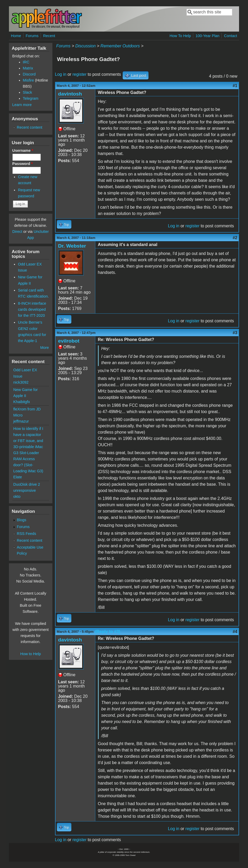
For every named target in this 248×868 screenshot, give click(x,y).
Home (16, 36)
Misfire (28, 80)
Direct (17, 232)
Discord (29, 74)
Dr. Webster (72, 246)
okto (17, 496)
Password (23, 164)
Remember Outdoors (120, 46)
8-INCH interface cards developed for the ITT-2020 (32, 309)
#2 (235, 238)
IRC (26, 62)
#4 (235, 632)
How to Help (31, 654)
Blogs (22, 520)
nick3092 (21, 382)
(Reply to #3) (108, 632)
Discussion (85, 46)
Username (23, 150)
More (45, 348)
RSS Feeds (27, 534)
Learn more (22, 105)
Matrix (28, 68)
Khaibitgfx (22, 402)
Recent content (30, 127)
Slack (28, 92)
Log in (61, 74)
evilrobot (69, 341)
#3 (235, 333)
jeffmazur (21, 421)
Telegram (31, 98)
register (79, 74)
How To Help (180, 36)
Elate (18, 477)
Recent (49, 36)
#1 (235, 86)
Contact (231, 36)
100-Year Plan (208, 36)
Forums (32, 36)
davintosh (70, 94)
